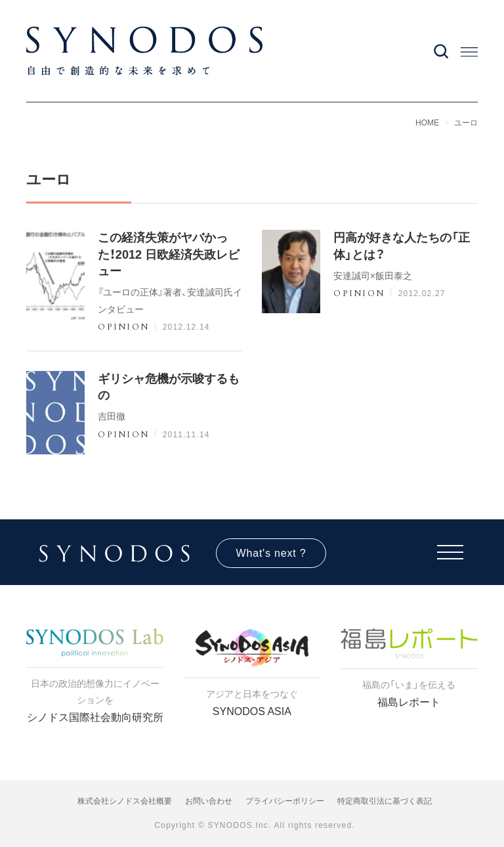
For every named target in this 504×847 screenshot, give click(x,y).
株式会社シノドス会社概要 (125, 801)
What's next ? (271, 553)
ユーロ (466, 123)
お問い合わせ (209, 801)
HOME (427, 123)
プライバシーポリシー (285, 801)
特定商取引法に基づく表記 (385, 801)
